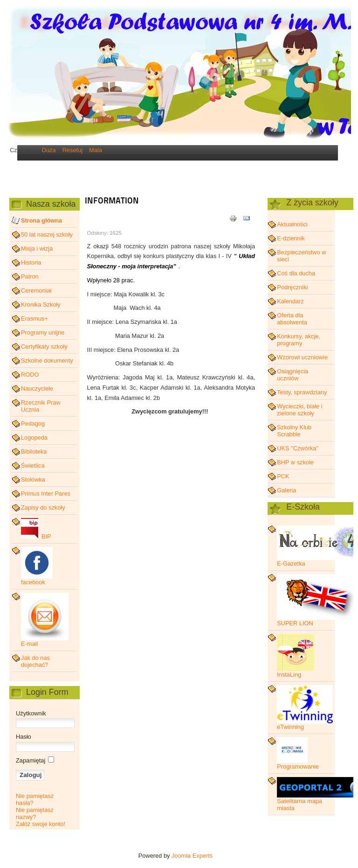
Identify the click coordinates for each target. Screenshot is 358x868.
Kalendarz (290, 301)
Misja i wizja (37, 248)
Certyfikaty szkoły (44, 346)
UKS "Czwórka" (298, 448)
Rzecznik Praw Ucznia (41, 406)
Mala (96, 150)
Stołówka (33, 479)
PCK (283, 476)
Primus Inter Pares (46, 493)
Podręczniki (292, 287)
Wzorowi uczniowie (302, 357)
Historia (31, 262)
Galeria (286, 490)
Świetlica (33, 465)
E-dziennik (291, 238)
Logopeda (34, 437)
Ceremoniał (36, 290)
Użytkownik (31, 713)
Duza (49, 150)
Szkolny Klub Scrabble (294, 431)
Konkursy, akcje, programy (299, 340)
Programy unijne (43, 332)
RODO (30, 374)
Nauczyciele (37, 388)
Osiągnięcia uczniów (293, 375)
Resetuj (72, 150)
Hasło (24, 737)
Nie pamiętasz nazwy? (35, 813)
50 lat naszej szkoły (47, 234)
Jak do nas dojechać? (35, 661)
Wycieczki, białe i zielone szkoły (299, 410)
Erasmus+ (34, 318)
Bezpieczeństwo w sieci (301, 256)
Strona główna (41, 220)
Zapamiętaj (31, 760)
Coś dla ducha (296, 273)
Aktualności (292, 224)
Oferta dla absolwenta (292, 319)
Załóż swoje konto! (41, 824)
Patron (30, 276)
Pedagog (33, 423)
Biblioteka (34, 451)
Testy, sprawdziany (302, 392)
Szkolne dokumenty (47, 360)
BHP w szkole (295, 462)
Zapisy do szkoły (43, 507)
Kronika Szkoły (41, 304)
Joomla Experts (192, 856)
